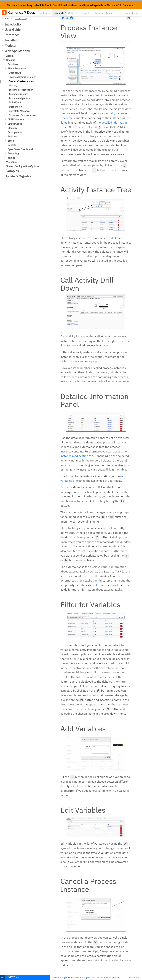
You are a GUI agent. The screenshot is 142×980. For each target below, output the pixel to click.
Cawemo (85, 13)
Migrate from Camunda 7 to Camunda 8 (114, 5)
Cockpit (10, 60)
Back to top (134, 977)
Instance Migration (19, 98)
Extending (13, 153)
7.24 (17, 18)
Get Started (45, 13)
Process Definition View (22, 77)
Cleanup (12, 128)
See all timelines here (65, 5)
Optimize (73, 13)
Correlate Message (19, 111)
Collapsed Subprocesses (23, 115)
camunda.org (59, 977)
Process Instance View (22, 81)
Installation (13, 40)
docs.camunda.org (78, 977)
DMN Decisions (16, 119)
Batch (11, 141)
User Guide (13, 30)
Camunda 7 (60, 13)
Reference (12, 35)
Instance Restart (18, 94)
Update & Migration (18, 176)
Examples (12, 171)
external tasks (95, 585)
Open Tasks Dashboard (20, 149)
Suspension (15, 107)
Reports (12, 145)
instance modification (74, 456)
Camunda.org (131, 13)
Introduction (14, 24)
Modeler (11, 46)
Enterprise (98, 13)
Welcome (11, 162)
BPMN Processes (17, 69)
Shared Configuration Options (23, 166)
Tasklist (10, 158)
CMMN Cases (15, 124)
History (13, 86)
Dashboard (13, 64)
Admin (10, 56)
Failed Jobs (15, 102)
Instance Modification (21, 90)
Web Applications (17, 51)
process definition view (99, 95)
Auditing (12, 136)
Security (111, 13)
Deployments (15, 132)
